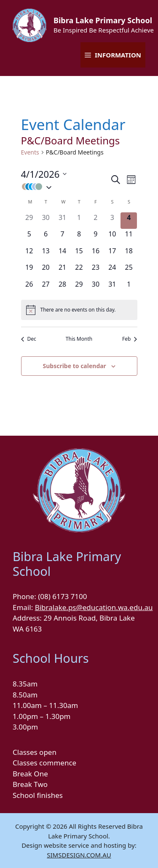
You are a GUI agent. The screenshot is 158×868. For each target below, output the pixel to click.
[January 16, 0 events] (95, 254)
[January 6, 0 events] (46, 237)
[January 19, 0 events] (29, 270)
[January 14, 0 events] (62, 254)
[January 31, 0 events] (112, 287)
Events (30, 152)
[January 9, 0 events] (95, 237)
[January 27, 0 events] (46, 287)
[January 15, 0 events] (79, 254)
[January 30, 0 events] (95, 287)
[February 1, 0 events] (129, 287)
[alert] (79, 310)
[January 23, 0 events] (95, 270)
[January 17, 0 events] (112, 254)
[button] (65, 187)
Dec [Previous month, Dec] (29, 339)
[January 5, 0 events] (29, 237)
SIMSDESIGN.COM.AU (79, 855)
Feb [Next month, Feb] (130, 339)
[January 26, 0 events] (29, 287)
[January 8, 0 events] (79, 237)
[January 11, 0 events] (129, 237)
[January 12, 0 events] (29, 254)
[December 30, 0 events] (46, 221)
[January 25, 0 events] (129, 270)
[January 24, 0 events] (112, 270)
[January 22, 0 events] (79, 270)
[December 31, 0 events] (62, 221)
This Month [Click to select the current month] (79, 339)
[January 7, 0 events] (62, 237)
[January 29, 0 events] (79, 287)
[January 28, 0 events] (62, 287)
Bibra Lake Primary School (103, 20)
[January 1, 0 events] (79, 221)
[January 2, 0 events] (95, 221)
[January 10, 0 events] (112, 237)
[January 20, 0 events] (46, 270)
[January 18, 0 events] (129, 254)
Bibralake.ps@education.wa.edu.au (94, 607)
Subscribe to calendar (74, 366)
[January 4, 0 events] (129, 221)
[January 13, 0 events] (46, 254)
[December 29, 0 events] (29, 221)
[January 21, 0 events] (62, 270)
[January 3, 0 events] (112, 221)
